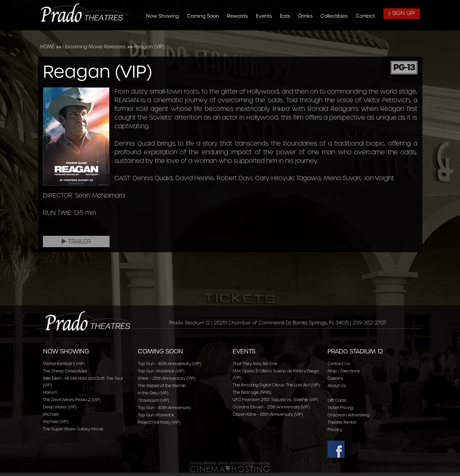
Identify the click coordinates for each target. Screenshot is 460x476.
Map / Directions (344, 371)
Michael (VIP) (56, 422)
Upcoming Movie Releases (94, 47)
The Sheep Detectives (65, 371)
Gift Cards (337, 400)
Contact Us (339, 364)
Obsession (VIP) (153, 400)
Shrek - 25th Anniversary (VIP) (167, 378)
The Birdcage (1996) (252, 392)
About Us (337, 386)
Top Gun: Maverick (156, 415)
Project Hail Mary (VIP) (159, 422)
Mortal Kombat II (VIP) (64, 364)
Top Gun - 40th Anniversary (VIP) (169, 364)
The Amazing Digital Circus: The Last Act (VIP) (276, 385)
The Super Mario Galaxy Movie (73, 429)
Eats (287, 16)
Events (266, 16)
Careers (335, 378)
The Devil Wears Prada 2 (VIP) (72, 400)
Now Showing (165, 16)
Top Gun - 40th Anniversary (164, 408)
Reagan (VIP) (149, 47)
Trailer (76, 241)
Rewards (240, 16)
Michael (51, 414)
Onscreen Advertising (348, 415)
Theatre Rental (342, 422)
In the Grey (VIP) (153, 393)
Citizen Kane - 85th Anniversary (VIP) (268, 414)
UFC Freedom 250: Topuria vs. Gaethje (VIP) (275, 400)
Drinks (308, 16)
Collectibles (337, 16)
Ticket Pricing (340, 408)
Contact (368, 16)
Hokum (50, 392)
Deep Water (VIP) (60, 407)
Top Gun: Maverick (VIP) (161, 371)
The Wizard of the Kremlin (162, 386)
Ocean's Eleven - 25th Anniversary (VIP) (271, 407)
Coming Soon (205, 16)
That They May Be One (255, 364)
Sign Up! (402, 13)
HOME (47, 47)
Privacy (335, 430)
